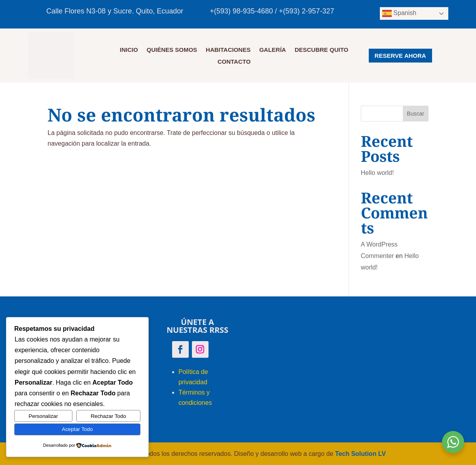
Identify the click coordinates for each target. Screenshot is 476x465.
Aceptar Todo (77, 429)
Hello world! (377, 173)
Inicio (129, 50)
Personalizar (43, 416)
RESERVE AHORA (400, 56)
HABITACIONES (228, 50)
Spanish (399, 13)
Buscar (415, 114)
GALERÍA (273, 50)
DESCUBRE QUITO (322, 50)
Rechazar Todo (108, 416)
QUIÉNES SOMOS (172, 50)
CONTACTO (234, 62)
